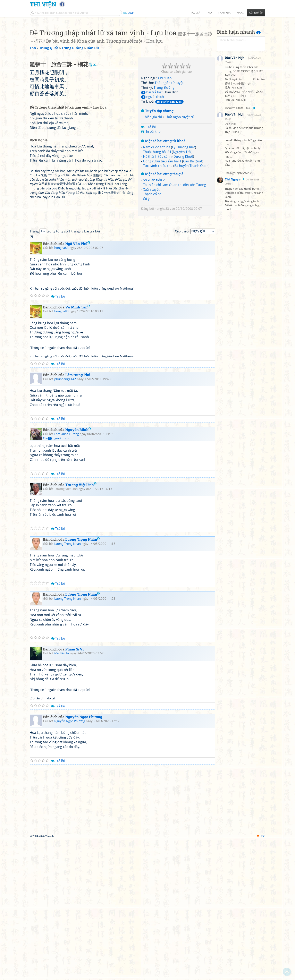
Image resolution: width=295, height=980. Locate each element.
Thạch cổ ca (152, 251)
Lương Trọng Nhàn (83, 680)
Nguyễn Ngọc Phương (84, 857)
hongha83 (162, 266)
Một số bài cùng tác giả (162, 231)
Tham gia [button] (224, 12)
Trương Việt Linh (81, 625)
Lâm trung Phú (78, 515)
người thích (153, 154)
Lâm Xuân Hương (67, 574)
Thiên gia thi (152, 174)
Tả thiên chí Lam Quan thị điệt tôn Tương (175, 242)
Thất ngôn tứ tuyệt (169, 140)
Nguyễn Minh (78, 570)
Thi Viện (43, 4)
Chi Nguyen (234, 279)
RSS (261, 976)
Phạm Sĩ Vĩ (74, 789)
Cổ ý (146, 256)
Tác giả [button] (195, 12)
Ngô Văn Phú (78, 384)
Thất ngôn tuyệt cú (180, 174)
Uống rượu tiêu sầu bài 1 (162, 219)
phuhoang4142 (65, 519)
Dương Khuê (183, 214)
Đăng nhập (256, 12)
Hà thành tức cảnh (157, 214)
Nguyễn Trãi (182, 209)
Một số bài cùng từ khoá (163, 198)
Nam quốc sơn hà (157, 204)
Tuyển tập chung (157, 168)
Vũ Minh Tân (78, 447)
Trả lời (151, 184)
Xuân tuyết (151, 247)
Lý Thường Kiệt (184, 204)
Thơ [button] (209, 12)
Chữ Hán (165, 135)
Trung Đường (164, 145)
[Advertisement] (147, 48)
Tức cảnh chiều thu (158, 223)
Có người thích (56, 578)
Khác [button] (240, 12)
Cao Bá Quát (193, 219)
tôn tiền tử (62, 793)
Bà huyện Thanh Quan (191, 223)
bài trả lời (151, 150)
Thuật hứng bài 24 (157, 209)
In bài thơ (153, 189)
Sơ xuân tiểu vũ (155, 237)
